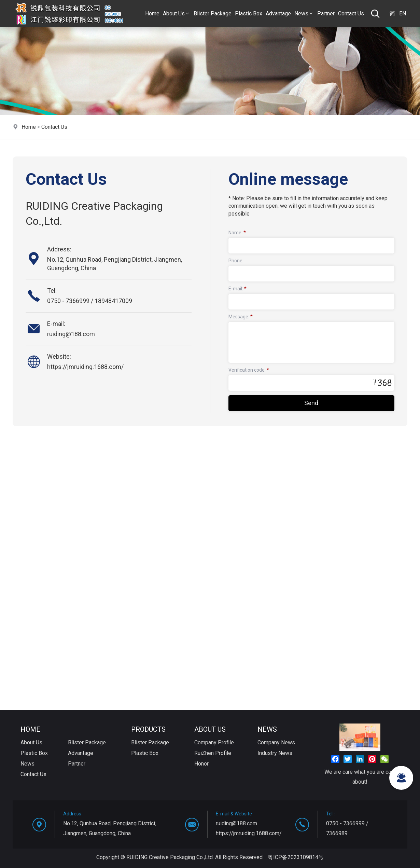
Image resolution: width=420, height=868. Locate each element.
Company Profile (214, 742)
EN (403, 13)
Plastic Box (249, 13)
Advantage (278, 13)
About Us (177, 13)
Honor (201, 764)
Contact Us (351, 13)
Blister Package (213, 13)
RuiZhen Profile (213, 753)
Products (148, 729)
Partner (326, 13)
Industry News (275, 753)
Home (152, 13)
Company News (276, 742)
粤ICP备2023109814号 (296, 857)
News (304, 13)
